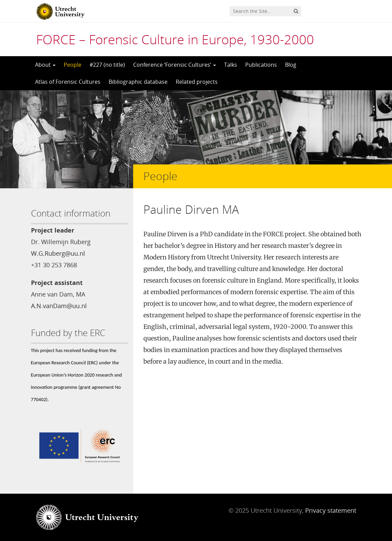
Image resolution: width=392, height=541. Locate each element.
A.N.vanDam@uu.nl (59, 306)
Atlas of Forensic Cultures (68, 82)
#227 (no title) (107, 65)
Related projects (197, 82)
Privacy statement (331, 510)
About (45, 65)
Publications (261, 65)
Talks (231, 65)
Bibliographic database (138, 82)
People (73, 65)
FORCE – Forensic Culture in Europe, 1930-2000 (175, 39)
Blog (291, 65)
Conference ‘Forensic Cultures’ (175, 65)
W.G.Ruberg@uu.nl (58, 253)
